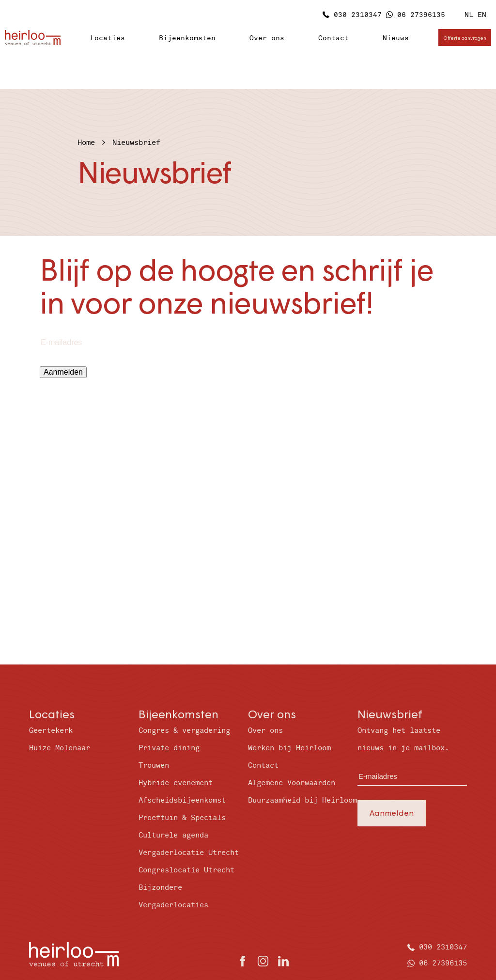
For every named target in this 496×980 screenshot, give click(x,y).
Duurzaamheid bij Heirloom (302, 800)
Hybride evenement (176, 783)
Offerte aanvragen (465, 38)
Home (86, 143)
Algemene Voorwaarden (292, 783)
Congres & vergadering (184, 731)
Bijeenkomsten (187, 38)
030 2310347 (358, 15)
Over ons (267, 38)
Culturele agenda (173, 835)
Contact (333, 38)
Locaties (108, 38)
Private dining (169, 748)
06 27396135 (421, 15)
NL (469, 15)
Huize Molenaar (60, 748)
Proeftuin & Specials (182, 818)
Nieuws (396, 38)
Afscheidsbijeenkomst (182, 800)
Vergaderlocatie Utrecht (189, 853)
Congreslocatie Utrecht (186, 870)
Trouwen (154, 766)
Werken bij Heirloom (289, 748)
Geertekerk (51, 731)
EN (482, 15)
